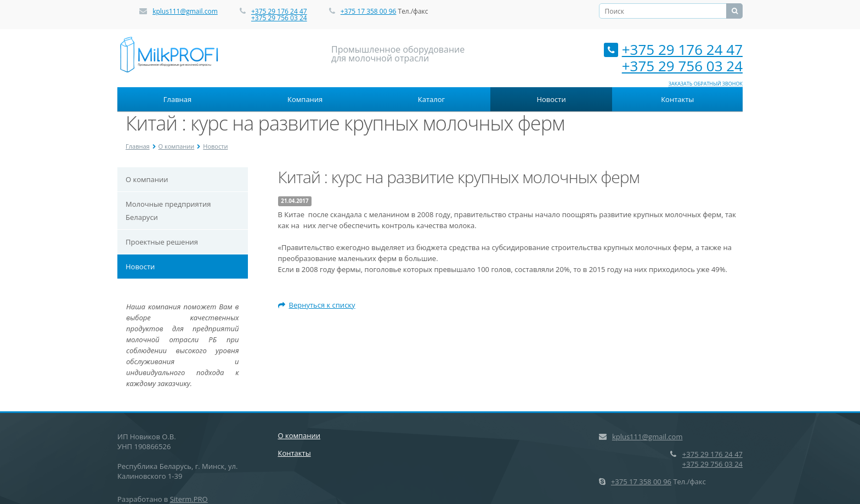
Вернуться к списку (317, 305)
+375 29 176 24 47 (279, 11)
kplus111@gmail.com (185, 11)
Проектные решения (162, 242)
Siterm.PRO (189, 499)
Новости (551, 99)
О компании (177, 146)
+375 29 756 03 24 (279, 18)
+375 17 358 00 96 (369, 11)
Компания (305, 99)
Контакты (677, 99)
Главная (178, 99)
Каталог (431, 99)
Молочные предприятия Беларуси (168, 211)
